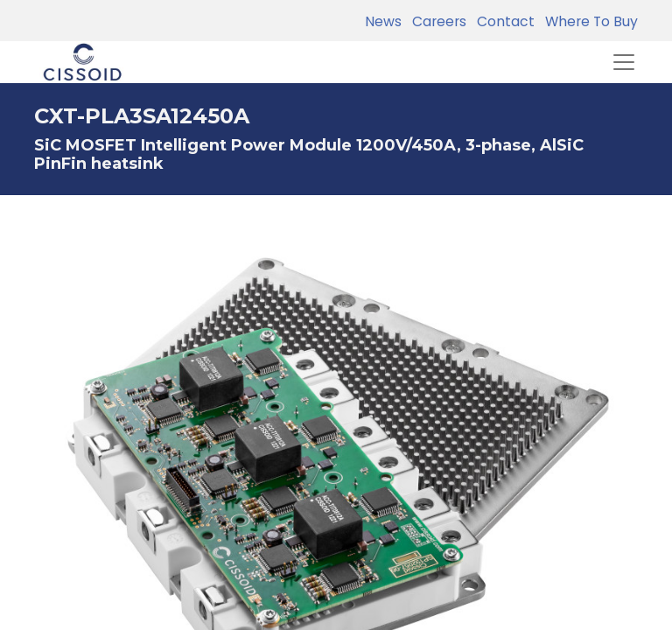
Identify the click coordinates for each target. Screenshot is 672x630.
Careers (436, 21)
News (383, 21)
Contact (502, 21)
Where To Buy (588, 21)
